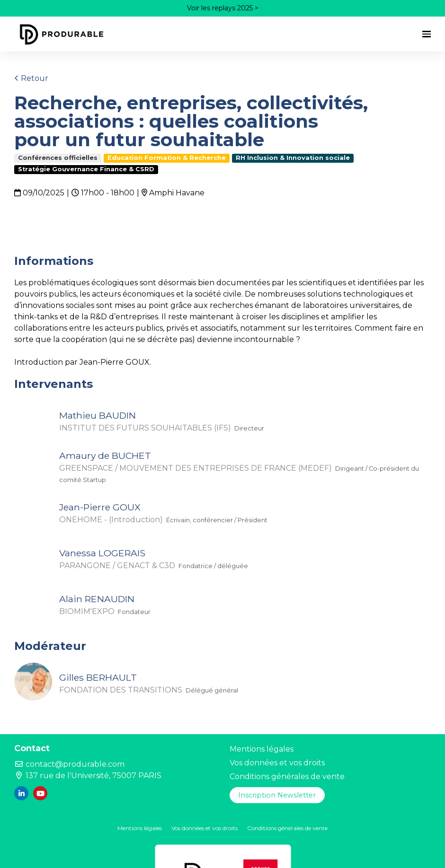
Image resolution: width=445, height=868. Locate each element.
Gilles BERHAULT (98, 677)
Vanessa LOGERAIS (102, 553)
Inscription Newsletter (277, 795)
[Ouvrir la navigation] (427, 34)
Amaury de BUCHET (105, 456)
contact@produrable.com (69, 764)
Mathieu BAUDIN (98, 415)
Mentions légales (262, 749)
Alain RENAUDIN (97, 599)
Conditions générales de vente (287, 776)
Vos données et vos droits (277, 763)
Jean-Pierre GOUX (100, 507)
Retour (31, 78)
